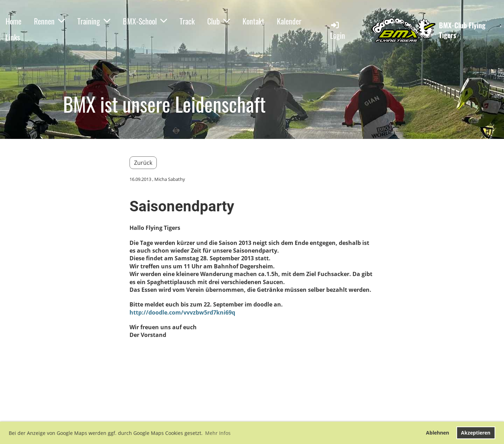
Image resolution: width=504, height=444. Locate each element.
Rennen (49, 21)
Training (94, 21)
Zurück (143, 163)
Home (13, 21)
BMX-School (145, 21)
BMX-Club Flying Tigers (462, 30)
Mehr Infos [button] (218, 433)
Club (219, 21)
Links (13, 37)
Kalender (289, 21)
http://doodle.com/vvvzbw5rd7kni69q (182, 312)
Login (338, 31)
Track (187, 21)
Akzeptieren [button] (476, 433)
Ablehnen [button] (437, 433)
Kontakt (253, 21)
